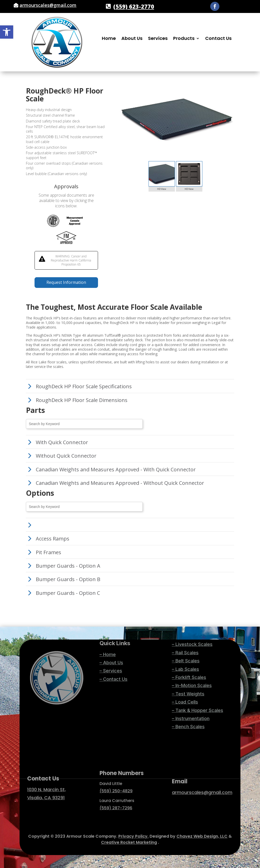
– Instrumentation (191, 662)
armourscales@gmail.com (48, 5)
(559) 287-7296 (116, 787)
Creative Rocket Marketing (129, 837)
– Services (111, 650)
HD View (162, 189)
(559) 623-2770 (134, 6)
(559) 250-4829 (116, 770)
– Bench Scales (188, 670)
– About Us (111, 641)
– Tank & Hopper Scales (198, 654)
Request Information (66, 282)
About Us (132, 39)
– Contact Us (113, 658)
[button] (7, 32)
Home (109, 39)
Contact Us (218, 39)
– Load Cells (185, 646)
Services (158, 39)
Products (184, 39)
